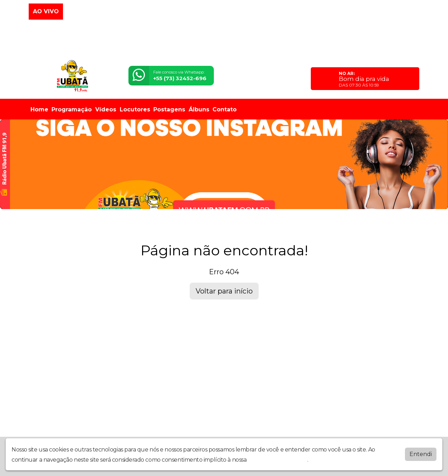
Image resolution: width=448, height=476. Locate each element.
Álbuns (199, 109)
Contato (225, 109)
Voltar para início (224, 291)
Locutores (135, 109)
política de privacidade (278, 460)
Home (39, 109)
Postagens (169, 109)
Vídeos (106, 109)
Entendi (421, 454)
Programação (72, 109)
